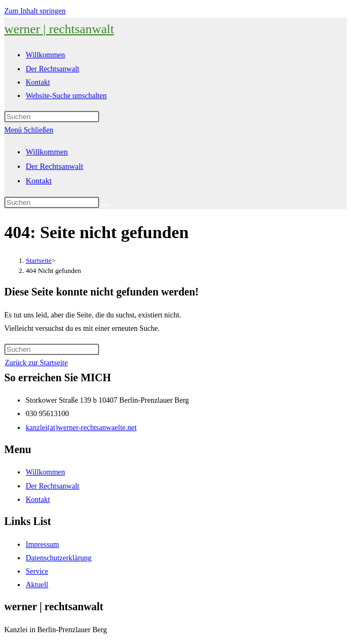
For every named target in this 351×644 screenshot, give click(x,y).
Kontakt (39, 181)
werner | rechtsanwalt (59, 29)
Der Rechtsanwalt (54, 166)
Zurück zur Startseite (36, 363)
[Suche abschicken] (105, 205)
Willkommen (47, 152)
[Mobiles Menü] (29, 130)
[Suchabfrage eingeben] (52, 117)
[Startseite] (39, 260)
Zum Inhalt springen (35, 11)
